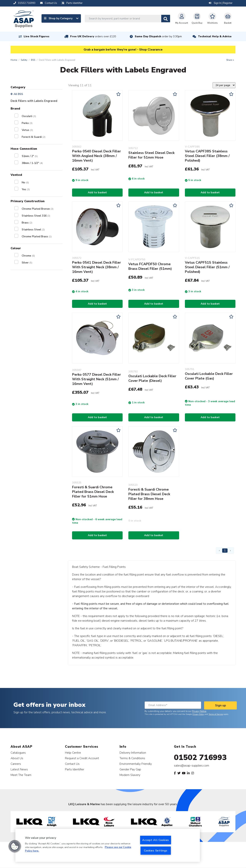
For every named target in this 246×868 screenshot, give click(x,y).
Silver (27, 263)
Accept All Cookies (156, 840)
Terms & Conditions (132, 758)
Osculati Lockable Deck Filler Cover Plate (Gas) (209, 376)
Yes (26, 189)
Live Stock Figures (37, 36)
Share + (230, 60)
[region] (108, 845)
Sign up (221, 705)
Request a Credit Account (82, 758)
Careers (16, 764)
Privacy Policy (198, 714)
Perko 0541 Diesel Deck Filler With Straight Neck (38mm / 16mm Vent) (96, 267)
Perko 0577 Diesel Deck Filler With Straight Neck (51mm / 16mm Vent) (96, 379)
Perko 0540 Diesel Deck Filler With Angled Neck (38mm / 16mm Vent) (96, 156)
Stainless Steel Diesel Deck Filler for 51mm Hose (151, 155)
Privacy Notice (199, 711)
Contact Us (72, 764)
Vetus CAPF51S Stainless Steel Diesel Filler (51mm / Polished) (207, 267)
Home (14, 60)
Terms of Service (216, 714)
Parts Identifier (75, 769)
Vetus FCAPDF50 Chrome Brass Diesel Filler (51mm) (150, 266)
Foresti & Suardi (34, 137)
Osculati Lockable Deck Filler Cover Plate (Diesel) (152, 378)
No (25, 182)
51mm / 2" (30, 156)
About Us (17, 758)
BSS (33, 60)
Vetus (27, 130)
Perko (27, 123)
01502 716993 (200, 758)
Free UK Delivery (93, 36)
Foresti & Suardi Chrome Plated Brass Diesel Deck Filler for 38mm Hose (149, 494)
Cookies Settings (156, 851)
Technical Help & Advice (215, 36)
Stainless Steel (33, 230)
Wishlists (212, 18)
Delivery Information (133, 753)
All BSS (17, 94)
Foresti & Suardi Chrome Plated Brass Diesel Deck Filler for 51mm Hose (93, 492)
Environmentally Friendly (136, 764)
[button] (15, 846)
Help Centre (73, 753)
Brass (27, 223)
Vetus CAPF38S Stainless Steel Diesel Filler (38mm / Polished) (207, 156)
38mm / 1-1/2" (32, 163)
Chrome (28, 256)
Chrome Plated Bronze (38, 209)
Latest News (19, 769)
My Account (182, 18)
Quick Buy (197, 18)
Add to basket (97, 192)
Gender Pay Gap (130, 769)
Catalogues (18, 753)
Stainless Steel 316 (36, 216)
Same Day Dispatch (158, 36)
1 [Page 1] (225, 550)
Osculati (29, 116)
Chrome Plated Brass (37, 236)
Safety (24, 60)
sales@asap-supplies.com (192, 766)
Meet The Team (21, 775)
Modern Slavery (130, 775)
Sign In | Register (221, 3)
